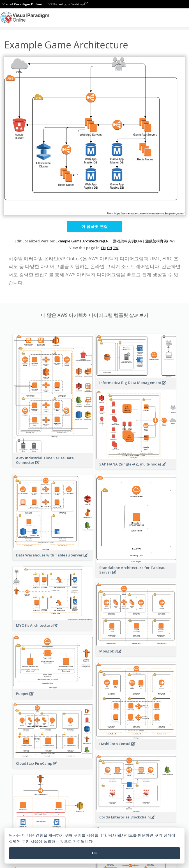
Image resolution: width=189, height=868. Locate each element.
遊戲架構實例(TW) (160, 241)
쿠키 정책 (163, 835)
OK (94, 853)
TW (116, 248)
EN (103, 248)
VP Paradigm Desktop (68, 4)
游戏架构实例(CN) (127, 241)
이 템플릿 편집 (95, 226)
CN (110, 248)
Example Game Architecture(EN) (83, 241)
